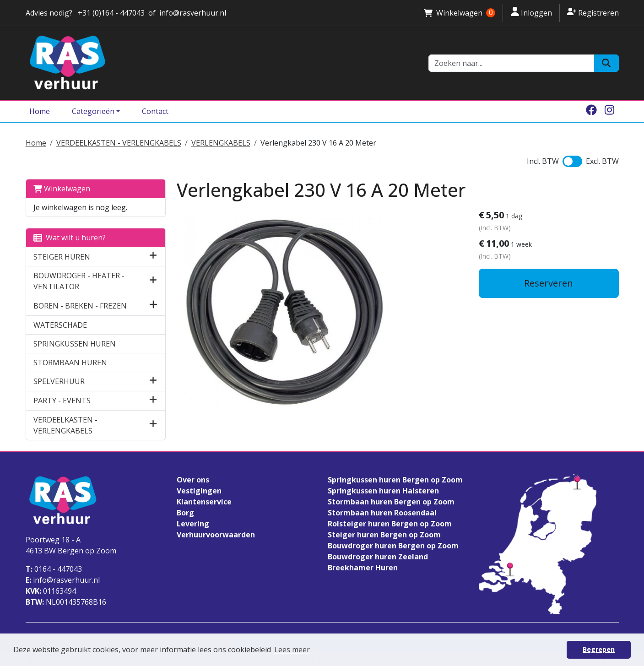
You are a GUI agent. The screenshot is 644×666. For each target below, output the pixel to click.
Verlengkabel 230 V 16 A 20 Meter (318, 143)
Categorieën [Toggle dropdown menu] (93, 111)
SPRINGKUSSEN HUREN (75, 344)
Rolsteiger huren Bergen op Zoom (390, 524)
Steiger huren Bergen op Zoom (384, 535)
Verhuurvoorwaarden (216, 535)
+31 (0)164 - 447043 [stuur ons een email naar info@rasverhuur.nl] (110, 13)
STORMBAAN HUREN (70, 363)
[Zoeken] (606, 63)
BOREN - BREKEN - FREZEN (80, 306)
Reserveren (549, 283)
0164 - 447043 (54, 569)
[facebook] (591, 111)
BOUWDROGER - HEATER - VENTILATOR (79, 281)
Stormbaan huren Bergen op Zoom (391, 502)
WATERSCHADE (60, 325)
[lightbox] (284, 312)
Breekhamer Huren (363, 568)
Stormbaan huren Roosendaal (382, 513)
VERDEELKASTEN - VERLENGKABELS (119, 143)
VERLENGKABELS (221, 143)
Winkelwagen (62, 189)
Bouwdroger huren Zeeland (378, 557)
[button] (153, 257)
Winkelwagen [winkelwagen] (460, 13)
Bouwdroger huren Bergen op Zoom (393, 546)
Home (40, 111)
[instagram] (610, 111)
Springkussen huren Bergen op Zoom (395, 480)
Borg (185, 513)
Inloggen (531, 12)
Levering (193, 524)
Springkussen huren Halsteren (383, 491)
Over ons (193, 480)
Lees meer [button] (292, 650)
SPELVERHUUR (59, 381)
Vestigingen (199, 491)
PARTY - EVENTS (62, 401)
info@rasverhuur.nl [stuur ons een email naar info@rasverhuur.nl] (193, 13)
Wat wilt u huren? (70, 238)
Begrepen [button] (599, 649)
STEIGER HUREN (62, 257)
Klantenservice (204, 502)
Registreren (593, 12)
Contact (155, 111)
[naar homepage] (222, 63)
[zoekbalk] (512, 63)
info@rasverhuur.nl (63, 580)
